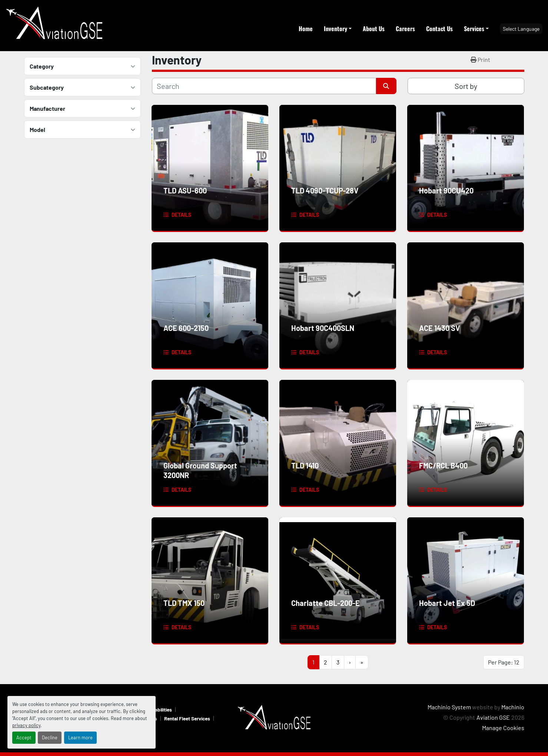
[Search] (264, 86)
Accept (24, 737)
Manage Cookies (503, 728)
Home (306, 29)
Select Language (521, 29)
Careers (405, 29)
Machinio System (449, 707)
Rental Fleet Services (187, 718)
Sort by (466, 86)
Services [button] (474, 29)
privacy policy (26, 725)
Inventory (336, 29)
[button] (338, 29)
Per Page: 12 (504, 662)
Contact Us (439, 29)
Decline (50, 737)
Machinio (513, 707)
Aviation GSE (493, 717)
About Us (374, 29)
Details (181, 215)
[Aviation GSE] (274, 717)
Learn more (80, 737)
